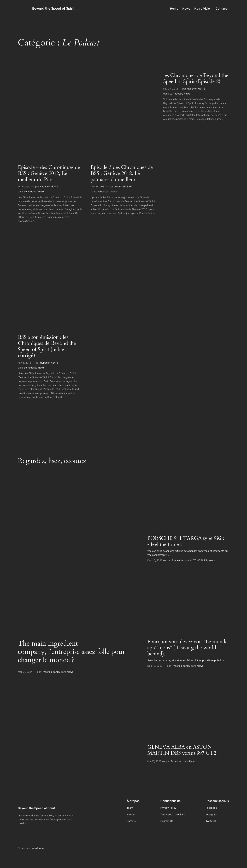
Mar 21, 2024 (25, 672)
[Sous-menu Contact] (228, 9)
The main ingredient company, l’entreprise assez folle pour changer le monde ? (71, 652)
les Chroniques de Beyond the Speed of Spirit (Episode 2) (196, 79)
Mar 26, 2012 (98, 186)
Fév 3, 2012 (24, 363)
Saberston (176, 761)
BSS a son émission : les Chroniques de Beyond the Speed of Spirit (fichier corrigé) (47, 347)
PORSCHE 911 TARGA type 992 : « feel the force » (186, 541)
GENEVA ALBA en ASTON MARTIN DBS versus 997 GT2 (182, 750)
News (41, 191)
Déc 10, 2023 (155, 666)
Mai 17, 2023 (154, 761)
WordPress (38, 848)
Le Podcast (30, 191)
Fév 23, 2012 (170, 89)
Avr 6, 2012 (24, 186)
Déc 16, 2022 (155, 560)
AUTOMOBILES (198, 560)
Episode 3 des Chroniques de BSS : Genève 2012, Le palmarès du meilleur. (122, 174)
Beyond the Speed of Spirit (53, 8)
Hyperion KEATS (49, 186)
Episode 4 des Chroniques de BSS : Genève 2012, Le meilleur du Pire (49, 174)
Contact (221, 9)
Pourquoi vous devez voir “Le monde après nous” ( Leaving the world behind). (187, 648)
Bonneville (177, 560)
